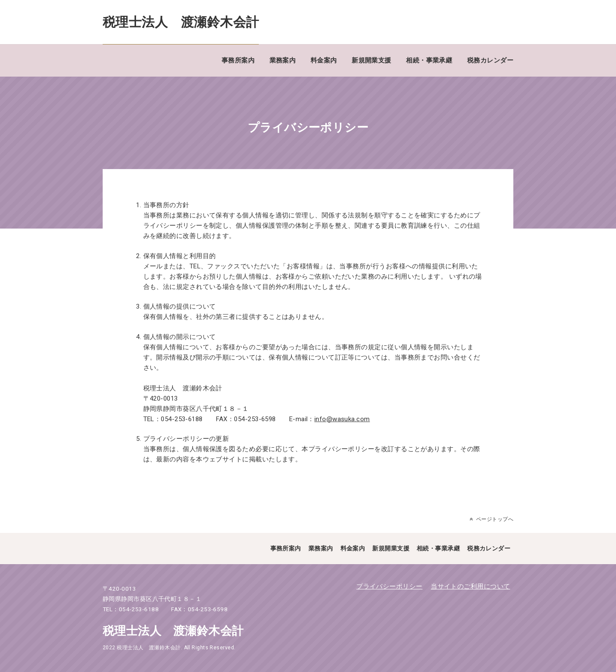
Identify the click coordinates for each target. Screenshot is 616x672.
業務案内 (283, 60)
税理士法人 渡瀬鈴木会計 (181, 22)
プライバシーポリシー (389, 586)
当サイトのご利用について (470, 586)
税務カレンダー (490, 60)
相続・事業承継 (429, 60)
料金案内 (324, 60)
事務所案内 (238, 60)
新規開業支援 (372, 60)
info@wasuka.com (342, 419)
